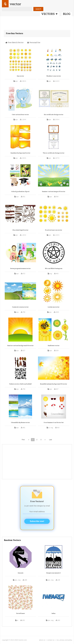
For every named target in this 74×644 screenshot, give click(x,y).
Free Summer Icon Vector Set (54, 423)
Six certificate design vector (54, 115)
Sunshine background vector (20, 153)
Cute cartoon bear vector (20, 115)
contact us (51, 640)
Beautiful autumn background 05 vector (54, 384)
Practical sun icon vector (54, 230)
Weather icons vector (54, 76)
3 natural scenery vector (20, 307)
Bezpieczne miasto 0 (54, 573)
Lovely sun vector (54, 307)
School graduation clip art (20, 192)
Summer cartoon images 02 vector (54, 192)
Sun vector (20, 76)
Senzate (21, 573)
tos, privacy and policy (64, 640)
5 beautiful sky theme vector (20, 423)
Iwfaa (54, 613)
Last (50, 440)
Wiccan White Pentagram (54, 269)
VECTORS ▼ (50, 14)
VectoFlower (21, 613)
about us (42, 640)
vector (15, 4)
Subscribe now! (37, 521)
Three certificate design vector (54, 153)
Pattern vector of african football (20, 384)
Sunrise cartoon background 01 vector (20, 346)
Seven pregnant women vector (20, 269)
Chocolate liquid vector (20, 230)
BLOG (67, 14)
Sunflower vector (54, 346)
